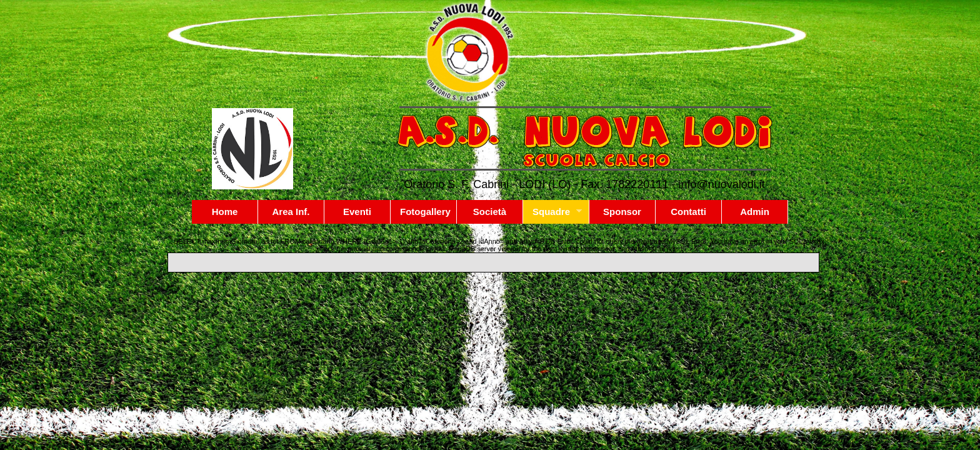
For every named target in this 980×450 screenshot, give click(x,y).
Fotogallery (425, 212)
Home (225, 212)
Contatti (688, 212)
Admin (755, 212)
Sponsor (622, 212)
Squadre (552, 212)
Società (490, 212)
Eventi (357, 212)
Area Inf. (291, 212)
